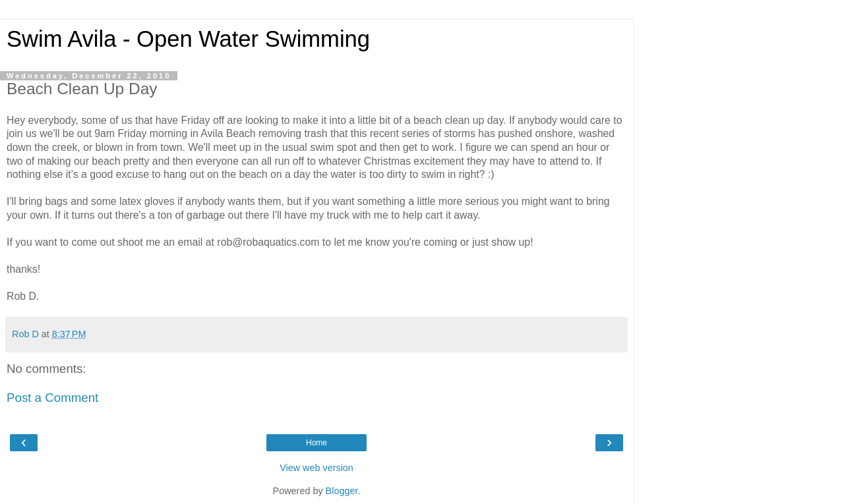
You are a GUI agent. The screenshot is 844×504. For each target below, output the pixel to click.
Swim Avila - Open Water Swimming (188, 39)
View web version (316, 468)
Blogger (342, 491)
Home (316, 443)
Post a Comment (52, 398)
